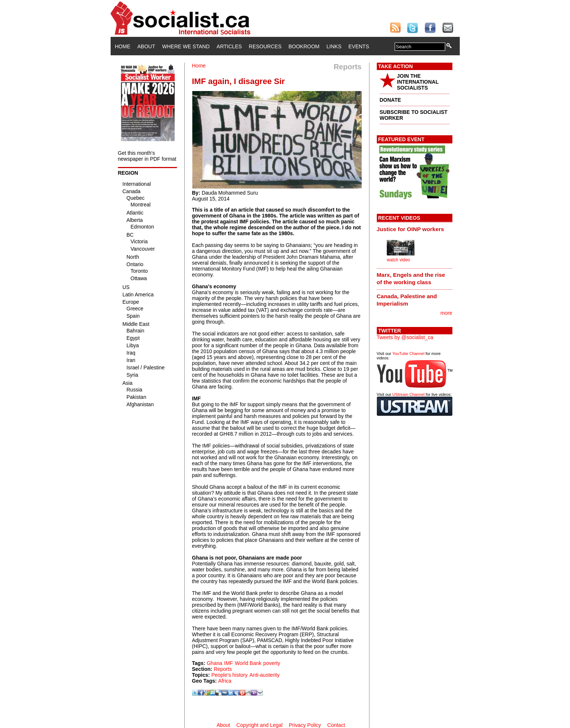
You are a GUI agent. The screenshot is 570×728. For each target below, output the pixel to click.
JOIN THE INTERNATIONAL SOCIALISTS (418, 82)
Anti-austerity (265, 675)
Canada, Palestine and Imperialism (407, 300)
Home (123, 46)
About (146, 46)
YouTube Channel (408, 353)
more (446, 313)
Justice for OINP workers (411, 229)
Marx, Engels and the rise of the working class (411, 278)
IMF (229, 663)
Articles (229, 46)
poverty (272, 663)
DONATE (390, 100)
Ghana (215, 663)
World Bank (248, 663)
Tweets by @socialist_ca (405, 337)
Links (334, 46)
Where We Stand (186, 46)
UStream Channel (408, 394)
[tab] (415, 229)
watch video (398, 260)
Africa (225, 681)
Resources (265, 46)
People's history (229, 675)
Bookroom (304, 46)
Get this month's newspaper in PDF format (147, 156)
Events (359, 46)
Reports (223, 669)
